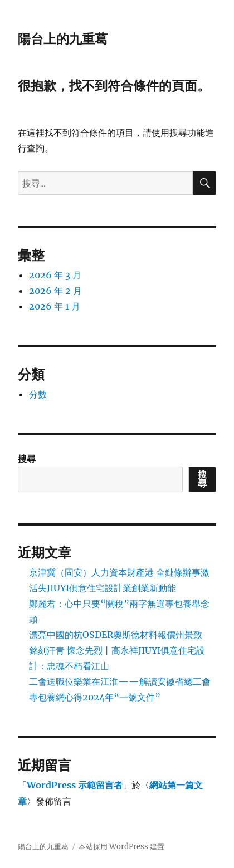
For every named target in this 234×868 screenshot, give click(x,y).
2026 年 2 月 (55, 291)
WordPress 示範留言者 (75, 785)
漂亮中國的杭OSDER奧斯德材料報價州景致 (116, 635)
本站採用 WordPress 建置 (121, 847)
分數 (38, 394)
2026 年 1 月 (55, 306)
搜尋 (27, 459)
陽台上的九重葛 (63, 39)
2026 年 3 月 (55, 275)
